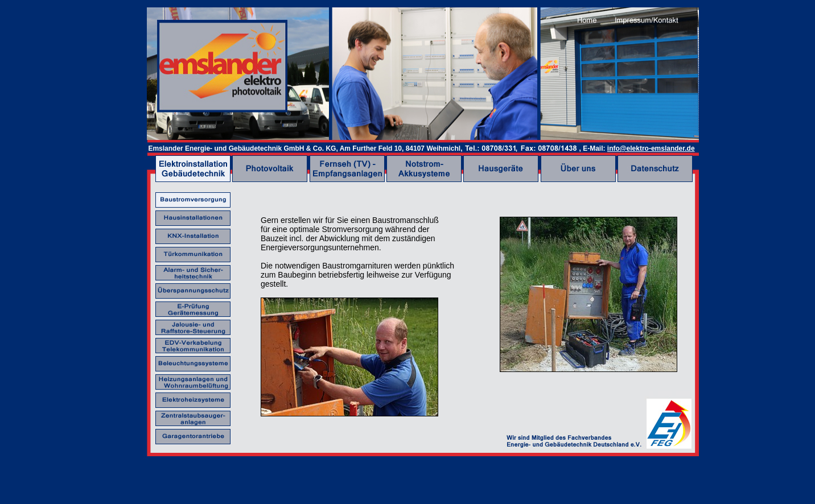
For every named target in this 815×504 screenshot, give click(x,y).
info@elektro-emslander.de (651, 148)
